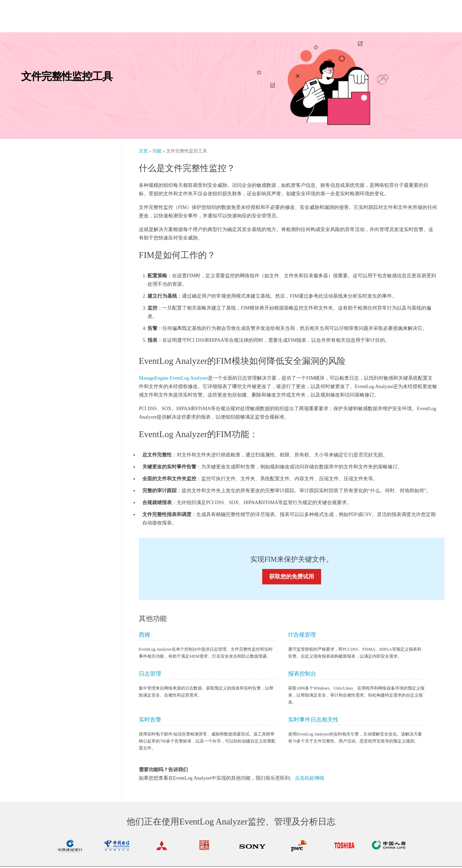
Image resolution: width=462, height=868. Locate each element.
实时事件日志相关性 (313, 721)
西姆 (144, 636)
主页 (144, 152)
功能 (158, 152)
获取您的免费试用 (292, 578)
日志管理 (150, 675)
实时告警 (150, 721)
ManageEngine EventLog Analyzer (173, 379)
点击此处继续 (310, 779)
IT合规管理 (302, 636)
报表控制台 (302, 675)
